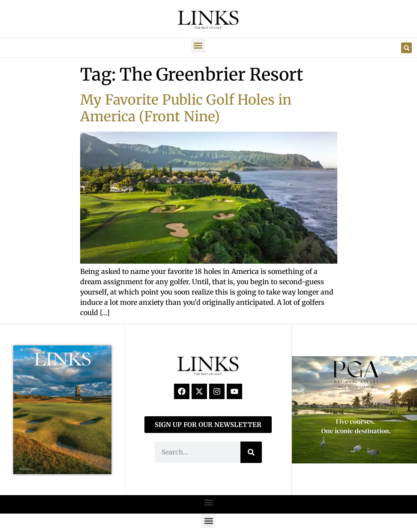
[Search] (251, 452)
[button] (198, 46)
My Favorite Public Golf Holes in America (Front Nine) (186, 108)
